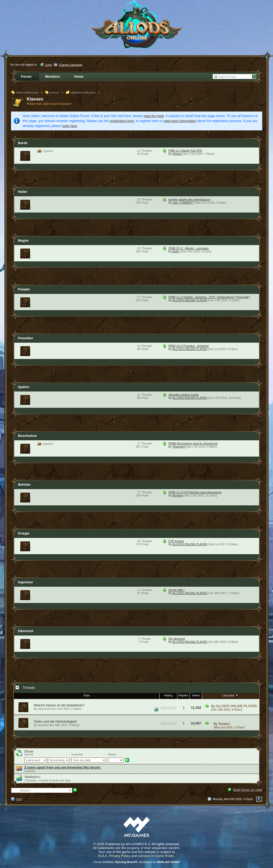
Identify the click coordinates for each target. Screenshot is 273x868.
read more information (180, 121)
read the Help (154, 116)
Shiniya (177, 154)
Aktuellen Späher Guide (184, 395)
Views (196, 695)
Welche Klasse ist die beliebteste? (59, 705)
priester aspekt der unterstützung (189, 199)
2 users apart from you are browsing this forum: (63, 767)
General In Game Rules (156, 856)
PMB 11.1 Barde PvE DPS (185, 151)
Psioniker (26, 338)
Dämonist (26, 631)
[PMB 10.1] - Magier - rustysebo (189, 248)
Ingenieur (26, 582)
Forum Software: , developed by (136, 862)
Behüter (24, 485)
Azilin (176, 251)
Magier (23, 240)
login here (70, 126)
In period (77, 754)
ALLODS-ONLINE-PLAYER (190, 300)
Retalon (224, 724)
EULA (103, 856)
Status (112, 754)
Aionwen (178, 495)
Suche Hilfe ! (177, 590)
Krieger (24, 533)
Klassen (35, 99)
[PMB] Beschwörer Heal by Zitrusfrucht (193, 443)
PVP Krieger (176, 541)
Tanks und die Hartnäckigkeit (55, 721)
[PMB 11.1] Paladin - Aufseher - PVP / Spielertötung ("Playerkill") (209, 297)
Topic (86, 695)
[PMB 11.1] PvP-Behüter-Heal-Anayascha (195, 492)
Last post (231, 695)
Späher (24, 387)
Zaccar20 (44, 709)
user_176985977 (183, 203)
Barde (23, 143)
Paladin (24, 289)
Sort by (29, 754)
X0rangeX (179, 447)
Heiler (23, 192)
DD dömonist (177, 639)
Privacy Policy (120, 856)
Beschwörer (28, 436)
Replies (183, 695)
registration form (122, 121)
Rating (168, 695)
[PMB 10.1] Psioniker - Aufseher (189, 346)
